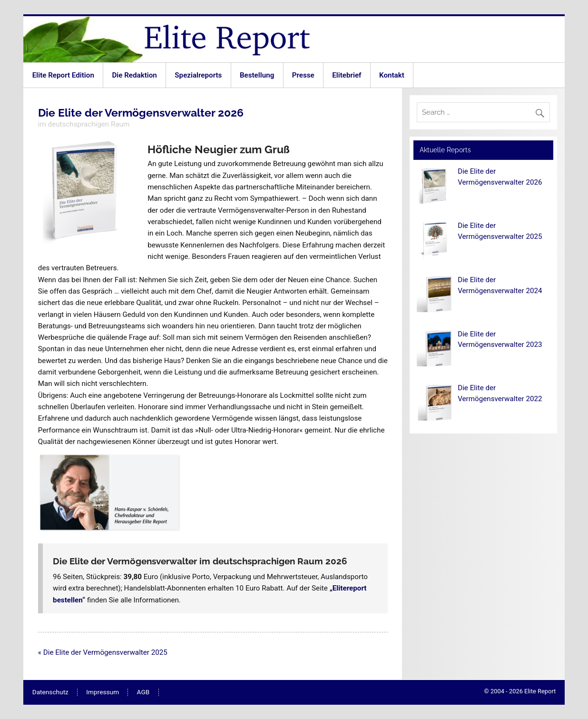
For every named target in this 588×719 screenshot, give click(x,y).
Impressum (103, 692)
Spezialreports (198, 75)
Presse (303, 75)
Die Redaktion (134, 75)
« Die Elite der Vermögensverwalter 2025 (103, 652)
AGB (143, 692)
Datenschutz (50, 692)
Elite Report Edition (63, 75)
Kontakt (392, 75)
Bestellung (257, 75)
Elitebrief (347, 75)
